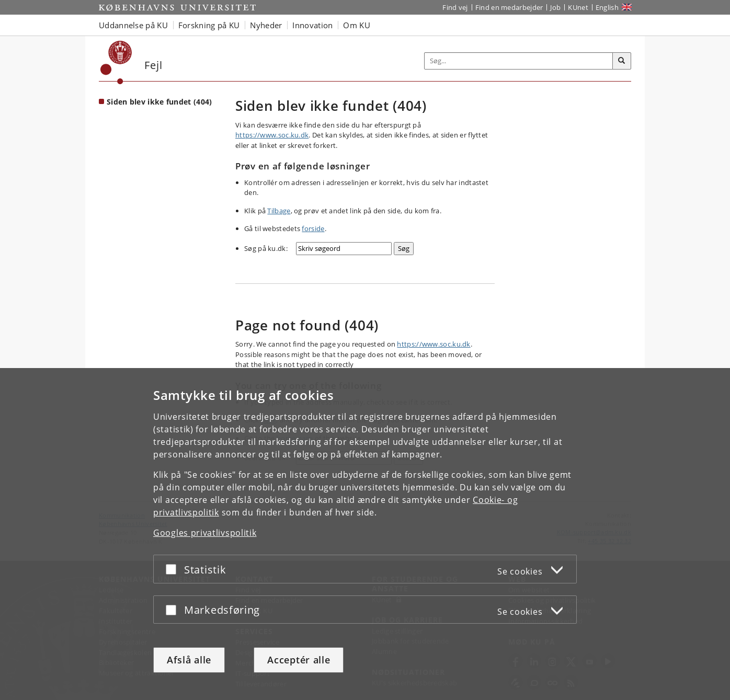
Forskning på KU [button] (209, 25)
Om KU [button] (357, 25)
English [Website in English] (607, 7)
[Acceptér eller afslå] (174, 569)
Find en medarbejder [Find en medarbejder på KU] (509, 7)
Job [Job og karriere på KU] (555, 7)
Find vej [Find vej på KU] (455, 7)
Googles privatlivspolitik (205, 533)
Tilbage (279, 211)
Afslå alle (189, 660)
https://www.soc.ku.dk (272, 135)
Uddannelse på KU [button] (133, 25)
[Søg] (622, 61)
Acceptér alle (299, 660)
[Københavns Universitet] (116, 62)
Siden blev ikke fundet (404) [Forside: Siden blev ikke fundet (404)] (159, 102)
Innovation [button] (312, 25)
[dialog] (365, 534)
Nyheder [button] (266, 25)
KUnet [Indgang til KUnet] (578, 7)
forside (313, 228)
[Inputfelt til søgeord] (519, 61)
